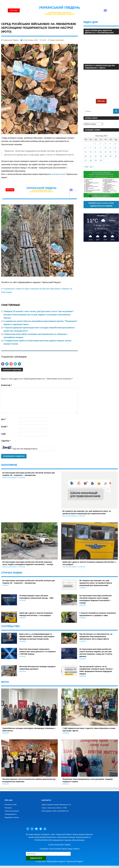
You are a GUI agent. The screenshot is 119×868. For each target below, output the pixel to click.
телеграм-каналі (58, 174)
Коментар (7, 385)
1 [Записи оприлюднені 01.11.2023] (95, 144)
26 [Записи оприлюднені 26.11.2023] (116, 156)
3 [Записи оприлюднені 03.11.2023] (105, 144)
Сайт (4, 434)
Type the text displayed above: (25, 449)
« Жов (86, 167)
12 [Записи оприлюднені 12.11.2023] (115, 148)
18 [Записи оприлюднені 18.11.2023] (110, 152)
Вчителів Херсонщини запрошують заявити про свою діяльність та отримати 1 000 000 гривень (37, 651)
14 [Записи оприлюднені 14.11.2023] (91, 152)
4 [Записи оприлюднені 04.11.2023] (110, 144)
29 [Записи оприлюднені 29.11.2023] (96, 160)
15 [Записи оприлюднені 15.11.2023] (96, 152)
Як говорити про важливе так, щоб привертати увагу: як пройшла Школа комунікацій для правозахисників (96, 583)
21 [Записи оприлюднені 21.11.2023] (91, 156)
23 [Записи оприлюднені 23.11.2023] (101, 156)
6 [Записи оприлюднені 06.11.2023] (85, 148)
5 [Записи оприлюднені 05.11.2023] (115, 144)
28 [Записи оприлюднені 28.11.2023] (91, 160)
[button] (105, 10)
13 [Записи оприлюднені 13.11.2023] (85, 152)
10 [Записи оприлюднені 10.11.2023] (106, 148)
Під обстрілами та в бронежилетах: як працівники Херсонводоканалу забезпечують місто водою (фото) (96, 636)
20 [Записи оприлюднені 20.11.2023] (86, 156)
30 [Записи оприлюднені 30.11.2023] (101, 160)
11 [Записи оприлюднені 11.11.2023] (110, 148)
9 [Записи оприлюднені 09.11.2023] (100, 148)
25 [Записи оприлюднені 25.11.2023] (111, 156)
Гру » (92, 167)
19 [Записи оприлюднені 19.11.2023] (116, 152)
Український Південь (60, 7)
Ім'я (4, 419)
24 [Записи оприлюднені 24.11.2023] (106, 156)
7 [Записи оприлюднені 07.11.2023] (90, 148)
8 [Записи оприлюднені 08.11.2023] (95, 148)
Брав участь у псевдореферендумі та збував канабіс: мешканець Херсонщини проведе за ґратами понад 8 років (37, 636)
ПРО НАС (101, 101)
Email (4, 427)
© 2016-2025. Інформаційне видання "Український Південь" (59, 861)
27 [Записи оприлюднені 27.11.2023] (86, 160)
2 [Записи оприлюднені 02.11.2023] (100, 144)
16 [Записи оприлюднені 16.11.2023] (101, 152)
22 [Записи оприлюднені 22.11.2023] (96, 156)
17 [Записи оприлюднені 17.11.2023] (105, 152)
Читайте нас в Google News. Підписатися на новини (101, 205)
